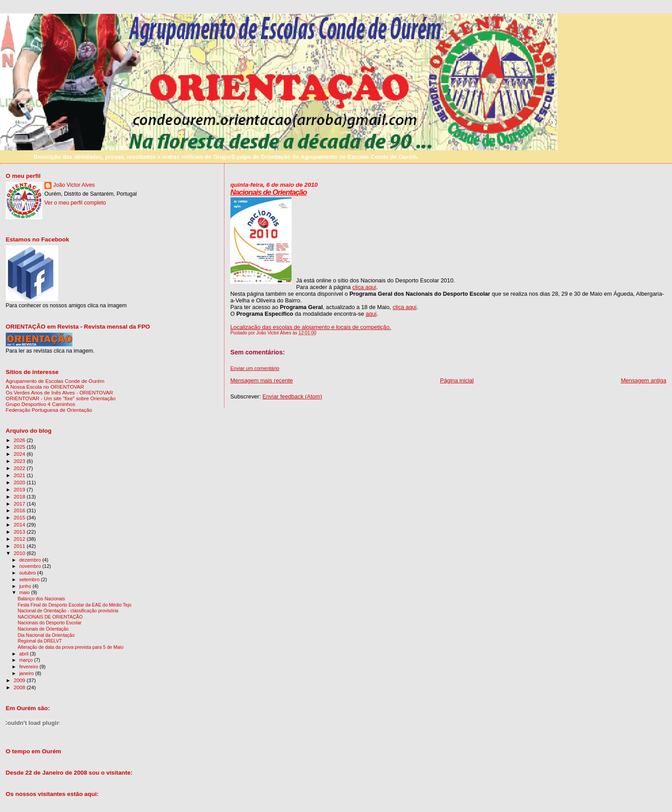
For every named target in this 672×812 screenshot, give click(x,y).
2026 (20, 440)
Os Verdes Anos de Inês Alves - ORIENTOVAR (60, 392)
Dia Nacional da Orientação (46, 635)
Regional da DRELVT (40, 641)
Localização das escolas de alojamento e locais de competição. (311, 327)
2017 (20, 504)
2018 (20, 496)
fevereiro (29, 667)
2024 (20, 454)
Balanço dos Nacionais (42, 599)
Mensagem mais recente (262, 380)
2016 (20, 510)
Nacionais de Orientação (268, 192)
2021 (20, 475)
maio (25, 592)
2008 (20, 687)
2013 (20, 532)
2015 (20, 517)
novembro (31, 566)
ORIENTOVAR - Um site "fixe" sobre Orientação (61, 398)
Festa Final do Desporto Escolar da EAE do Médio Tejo (75, 605)
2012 (20, 539)
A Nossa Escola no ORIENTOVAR (45, 387)
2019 (20, 489)
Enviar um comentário (255, 368)
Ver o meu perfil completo (75, 203)
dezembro (31, 560)
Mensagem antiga (644, 380)
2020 (20, 482)
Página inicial (457, 380)
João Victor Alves (74, 185)
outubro (28, 573)
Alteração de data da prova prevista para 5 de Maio (71, 647)
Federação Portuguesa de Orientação (49, 410)
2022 (20, 468)
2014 (20, 525)
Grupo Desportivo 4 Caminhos (40, 404)
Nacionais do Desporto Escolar (50, 623)
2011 (20, 546)
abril (24, 654)
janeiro (27, 673)
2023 (20, 461)
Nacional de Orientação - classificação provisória (68, 611)
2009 (20, 680)
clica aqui (364, 287)
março (27, 660)
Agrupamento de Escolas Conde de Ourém (55, 381)
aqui (371, 314)
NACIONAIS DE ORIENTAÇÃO (50, 617)
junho (26, 586)
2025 (20, 447)
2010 (20, 553)
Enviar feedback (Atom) (292, 396)
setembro (30, 579)
